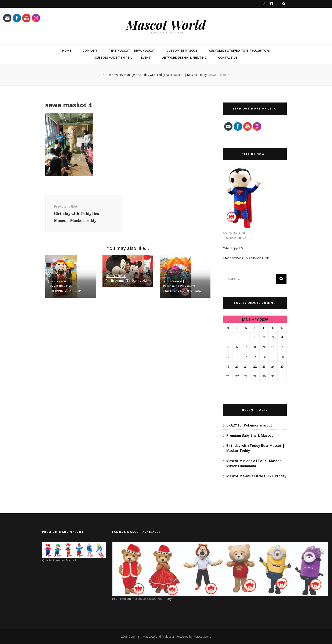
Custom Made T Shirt (112, 57)
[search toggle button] (284, 4)
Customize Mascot (182, 51)
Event (146, 57)
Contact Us (228, 57)
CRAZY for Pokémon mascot (249, 425)
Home (67, 51)
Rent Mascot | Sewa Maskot (132, 51)
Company (90, 51)
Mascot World (166, 24)
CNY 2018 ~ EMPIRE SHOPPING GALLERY (65, 289)
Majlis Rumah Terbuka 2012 (126, 280)
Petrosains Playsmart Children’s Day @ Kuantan (183, 289)
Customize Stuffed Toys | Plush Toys (239, 51)
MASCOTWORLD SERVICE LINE (246, 258)
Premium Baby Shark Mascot (250, 435)
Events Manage (124, 75)
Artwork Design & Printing (184, 57)
